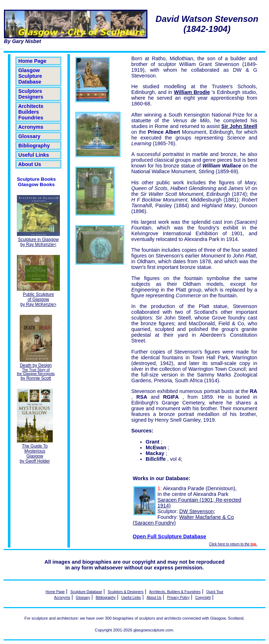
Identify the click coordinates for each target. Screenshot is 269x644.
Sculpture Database (86, 592)
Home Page (32, 61)
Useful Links (34, 155)
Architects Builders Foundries (31, 112)
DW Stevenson (197, 511)
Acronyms (31, 127)
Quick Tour (215, 592)
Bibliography (34, 146)
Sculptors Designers (31, 94)
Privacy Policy (178, 598)
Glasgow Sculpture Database (30, 76)
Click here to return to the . (233, 544)
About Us (30, 164)
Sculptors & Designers (126, 592)
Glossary (29, 136)
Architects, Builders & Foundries (175, 592)
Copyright (203, 598)
